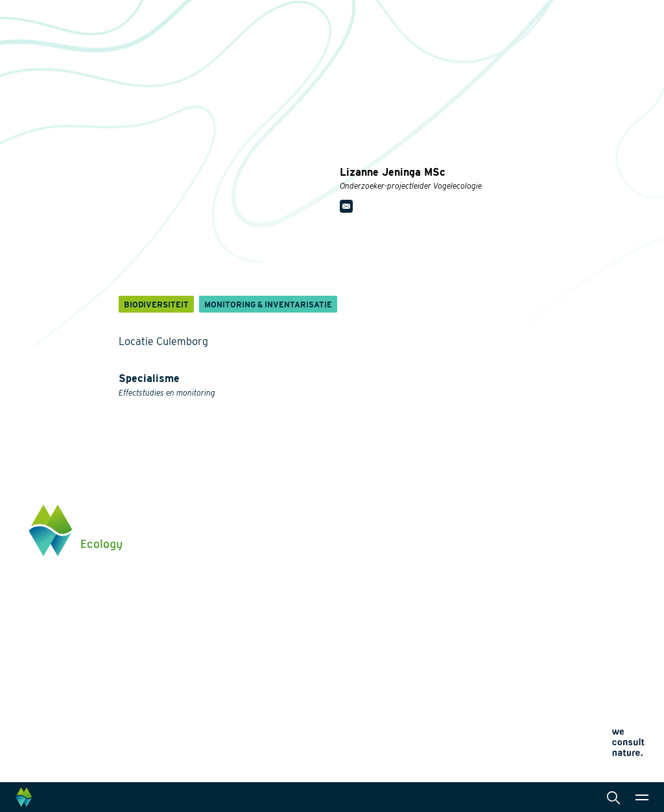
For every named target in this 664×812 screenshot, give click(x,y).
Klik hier (556, 619)
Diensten (315, 512)
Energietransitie (226, 554)
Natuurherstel (221, 632)
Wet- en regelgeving (338, 652)
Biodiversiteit (220, 533)
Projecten (213, 663)
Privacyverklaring (459, 614)
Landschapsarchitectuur (347, 590)
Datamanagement (333, 632)
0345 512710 (564, 565)
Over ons (448, 512)
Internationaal (326, 611)
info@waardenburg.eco (587, 578)
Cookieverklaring (458, 629)
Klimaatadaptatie (228, 611)
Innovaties (215, 647)
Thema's (210, 512)
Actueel (446, 566)
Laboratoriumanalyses (343, 569)
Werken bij (451, 539)
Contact (446, 591)
